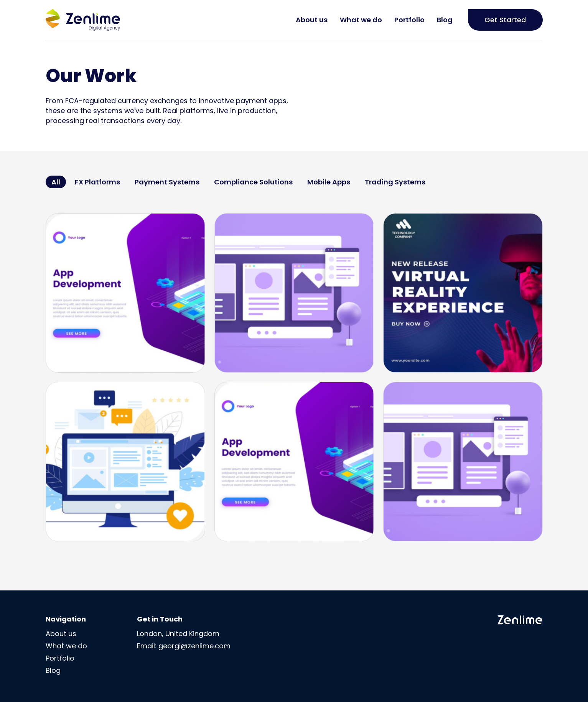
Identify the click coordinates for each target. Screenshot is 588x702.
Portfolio (409, 20)
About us (312, 20)
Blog (445, 20)
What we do (361, 20)
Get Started (505, 20)
